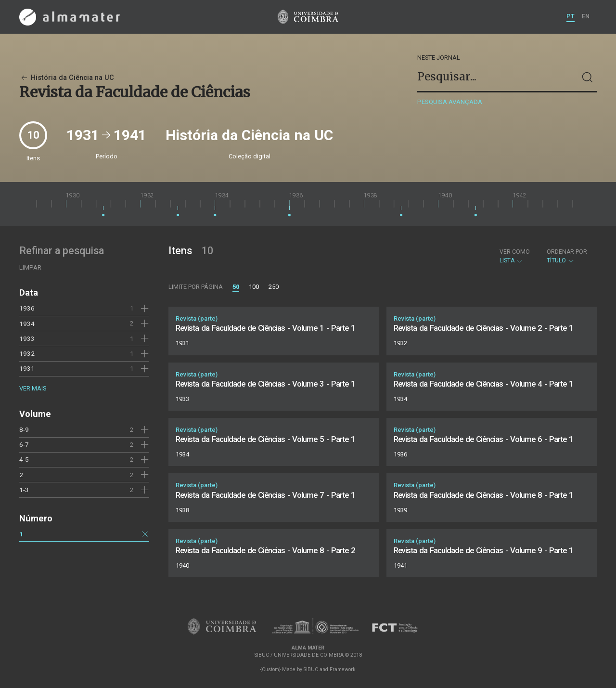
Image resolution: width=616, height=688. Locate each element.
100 (254, 287)
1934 (27, 324)
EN (586, 16)
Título (567, 256)
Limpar (30, 267)
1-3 (24, 490)
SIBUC (311, 669)
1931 (27, 368)
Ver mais (33, 388)
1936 (27, 308)
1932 (27, 353)
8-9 (24, 429)
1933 (27, 338)
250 (274, 287)
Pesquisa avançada (450, 102)
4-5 (24, 459)
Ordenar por (567, 252)
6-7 (24, 444)
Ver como (515, 252)
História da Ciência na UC (67, 78)
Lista (515, 256)
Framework (343, 669)
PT (571, 16)
